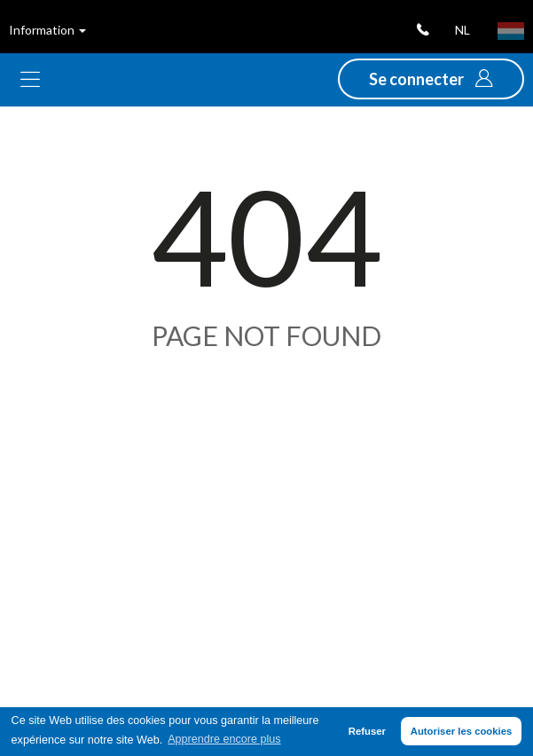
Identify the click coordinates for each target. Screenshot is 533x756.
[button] (431, 79)
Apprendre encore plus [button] (224, 739)
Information (47, 30)
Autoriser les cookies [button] (462, 731)
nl (462, 30)
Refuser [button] (367, 731)
